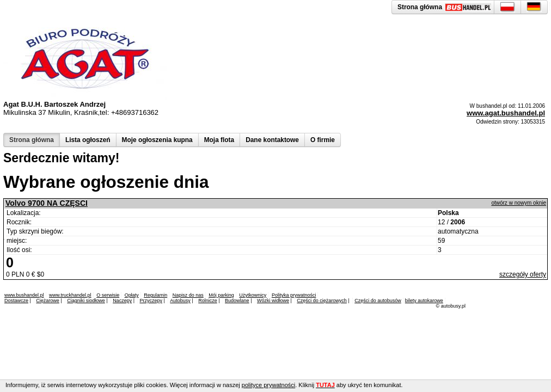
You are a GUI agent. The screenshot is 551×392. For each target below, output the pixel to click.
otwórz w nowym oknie (519, 203)
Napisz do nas (188, 295)
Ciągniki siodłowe (86, 301)
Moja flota (219, 140)
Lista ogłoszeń (88, 140)
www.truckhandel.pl (70, 295)
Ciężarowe (48, 301)
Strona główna (32, 140)
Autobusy (180, 301)
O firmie (323, 140)
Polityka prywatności (294, 295)
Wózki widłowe (273, 301)
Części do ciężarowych (322, 301)
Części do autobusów (378, 301)
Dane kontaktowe (272, 140)
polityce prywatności (268, 385)
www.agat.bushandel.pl (506, 113)
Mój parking (221, 295)
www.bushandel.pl (24, 295)
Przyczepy (151, 301)
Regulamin (155, 295)
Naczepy (122, 301)
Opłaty (132, 295)
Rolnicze (208, 301)
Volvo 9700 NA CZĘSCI (47, 203)
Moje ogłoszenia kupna (157, 140)
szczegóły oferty (523, 274)
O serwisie (108, 295)
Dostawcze (16, 301)
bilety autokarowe (424, 301)
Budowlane (237, 301)
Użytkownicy (253, 295)
